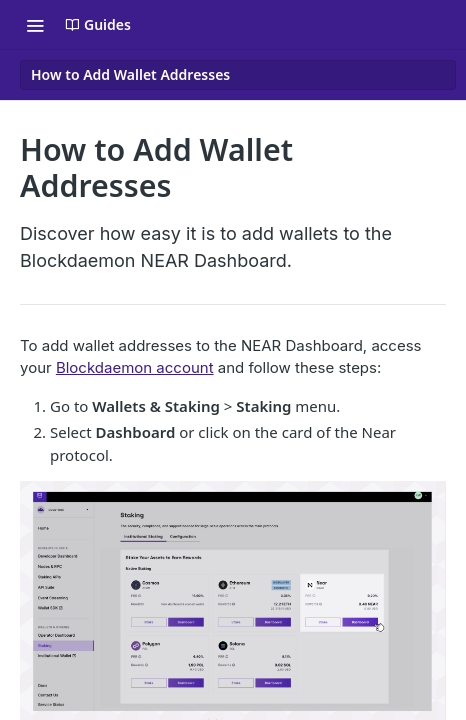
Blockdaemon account (135, 367)
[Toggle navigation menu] (35, 25)
